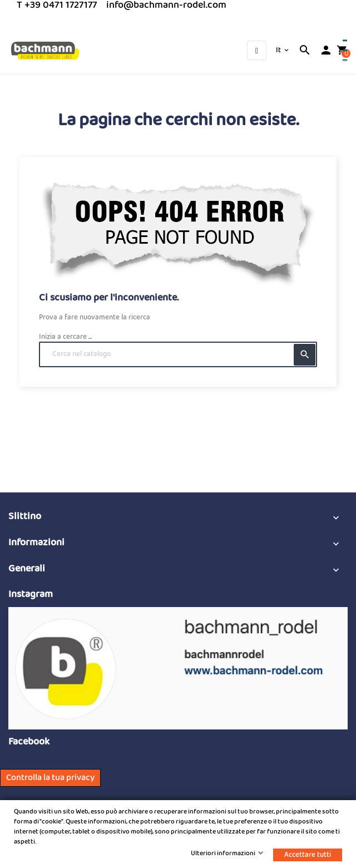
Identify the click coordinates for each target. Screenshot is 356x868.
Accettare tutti (308, 855)
